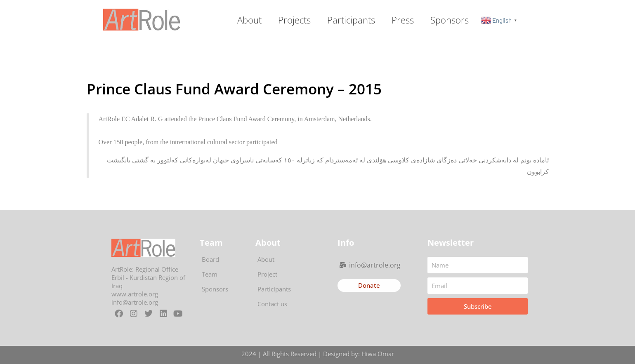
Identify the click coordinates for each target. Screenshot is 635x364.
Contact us (272, 304)
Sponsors (450, 20)
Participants (351, 20)
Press (403, 20)
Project (267, 274)
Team (210, 274)
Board (210, 259)
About (249, 20)
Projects (294, 20)
